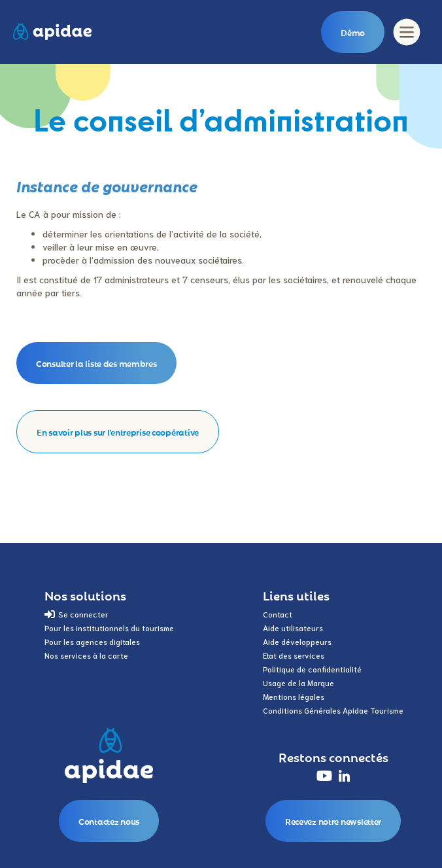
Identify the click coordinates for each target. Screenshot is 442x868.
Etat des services (294, 655)
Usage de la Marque (298, 683)
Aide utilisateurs (293, 628)
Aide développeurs (297, 641)
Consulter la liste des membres (96, 363)
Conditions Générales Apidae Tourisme (333, 710)
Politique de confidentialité (312, 669)
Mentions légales (294, 696)
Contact (278, 614)
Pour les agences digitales (92, 641)
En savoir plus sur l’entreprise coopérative (118, 432)
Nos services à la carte (86, 655)
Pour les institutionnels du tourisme (109, 628)
